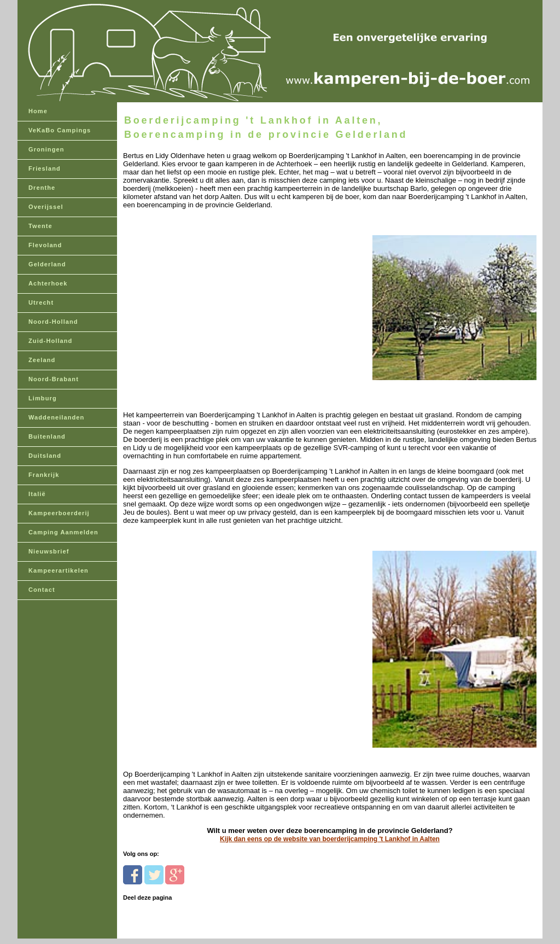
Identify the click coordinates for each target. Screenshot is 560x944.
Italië (37, 494)
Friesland (45, 168)
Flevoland (45, 245)
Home (38, 111)
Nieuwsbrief (49, 551)
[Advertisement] (198, 278)
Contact (42, 590)
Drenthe (42, 188)
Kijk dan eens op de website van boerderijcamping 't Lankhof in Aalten (330, 839)
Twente (40, 226)
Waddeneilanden (56, 417)
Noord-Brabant (54, 379)
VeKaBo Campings (60, 130)
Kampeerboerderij (59, 513)
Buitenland (47, 436)
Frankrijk (44, 475)
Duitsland (45, 456)
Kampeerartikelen (59, 570)
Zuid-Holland (50, 341)
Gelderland (47, 264)
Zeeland (42, 360)
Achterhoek (48, 283)
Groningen (46, 149)
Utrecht (41, 302)
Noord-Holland (53, 322)
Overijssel (46, 207)
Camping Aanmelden (63, 532)
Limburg (43, 398)
